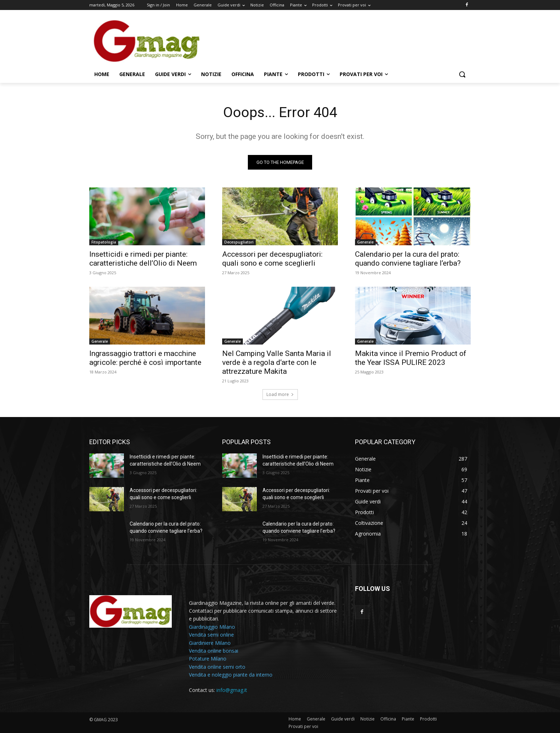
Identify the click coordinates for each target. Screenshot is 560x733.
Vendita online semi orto (217, 667)
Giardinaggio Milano (212, 627)
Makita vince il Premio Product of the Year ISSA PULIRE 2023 (411, 358)
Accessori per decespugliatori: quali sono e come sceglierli (272, 259)
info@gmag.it (232, 690)
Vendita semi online (211, 635)
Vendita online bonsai (214, 651)
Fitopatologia (104, 242)
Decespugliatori (239, 242)
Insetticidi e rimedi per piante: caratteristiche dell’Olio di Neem (143, 259)
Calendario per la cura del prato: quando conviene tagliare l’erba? (408, 259)
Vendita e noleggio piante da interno (231, 675)
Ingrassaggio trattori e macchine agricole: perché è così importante (145, 358)
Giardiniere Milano (210, 643)
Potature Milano (208, 659)
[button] (462, 74)
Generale (365, 242)
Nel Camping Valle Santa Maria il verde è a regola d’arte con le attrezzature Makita (277, 363)
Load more (280, 395)
